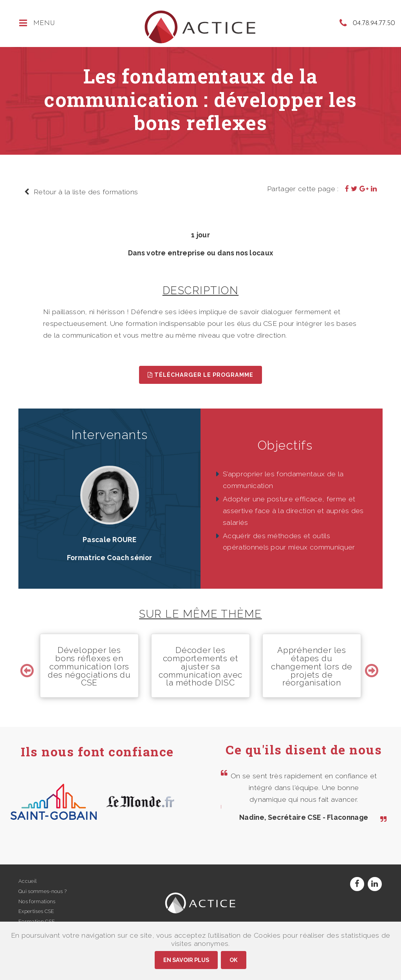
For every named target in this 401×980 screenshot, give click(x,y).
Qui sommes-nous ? (42, 891)
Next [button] (373, 666)
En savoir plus (186, 960)
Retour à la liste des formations (81, 192)
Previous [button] (28, 666)
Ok (234, 960)
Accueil (27, 881)
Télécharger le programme (200, 375)
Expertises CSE (36, 911)
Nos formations (37, 901)
